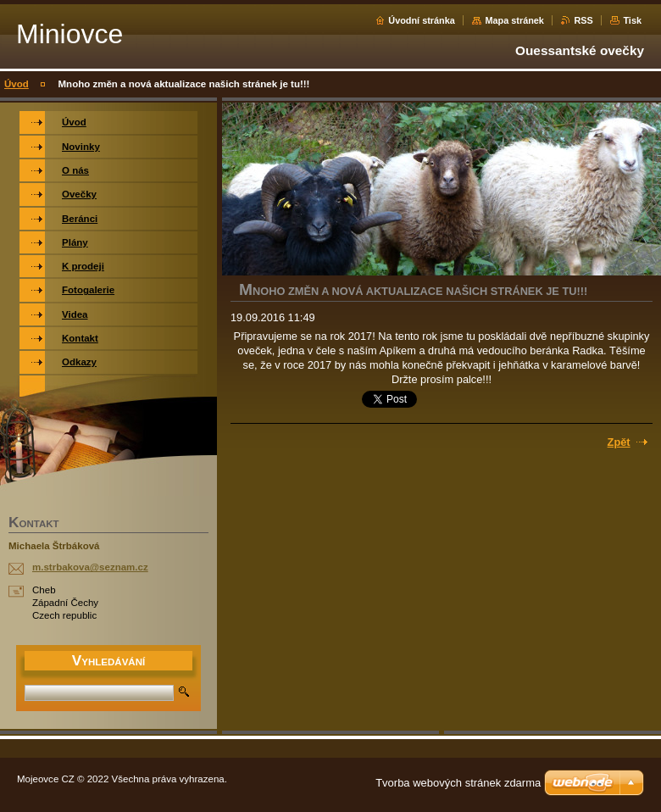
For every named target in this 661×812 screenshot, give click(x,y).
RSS (583, 20)
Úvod (17, 84)
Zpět (619, 442)
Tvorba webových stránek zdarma (458, 783)
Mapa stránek (514, 20)
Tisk (632, 20)
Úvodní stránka (422, 20)
